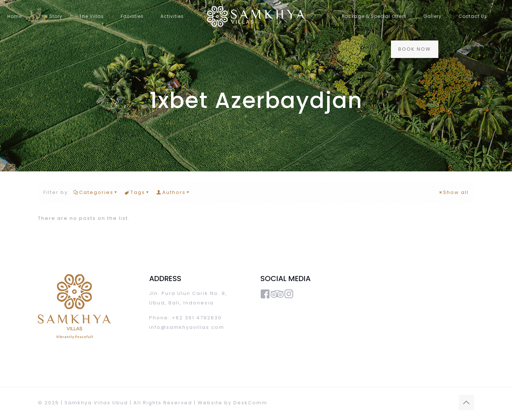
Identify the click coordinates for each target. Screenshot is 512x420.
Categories (96, 192)
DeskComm (250, 403)
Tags (137, 192)
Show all (453, 192)
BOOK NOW (415, 49)
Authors (173, 192)
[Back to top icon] (466, 402)
